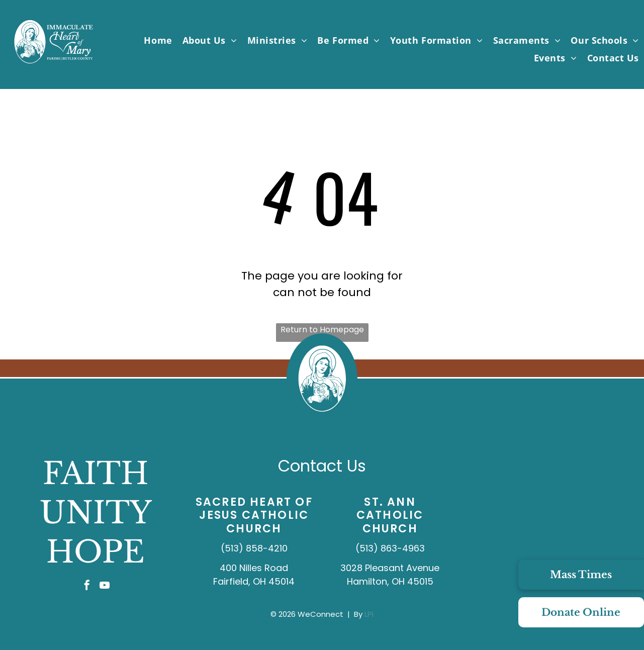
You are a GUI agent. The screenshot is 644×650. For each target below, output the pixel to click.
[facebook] (87, 586)
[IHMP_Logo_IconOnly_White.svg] (322, 421)
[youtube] (105, 586)
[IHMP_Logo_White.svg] (54, 64)
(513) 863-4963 (390, 548)
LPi (369, 614)
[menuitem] (158, 40)
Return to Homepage (322, 330)
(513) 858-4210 (254, 548)
